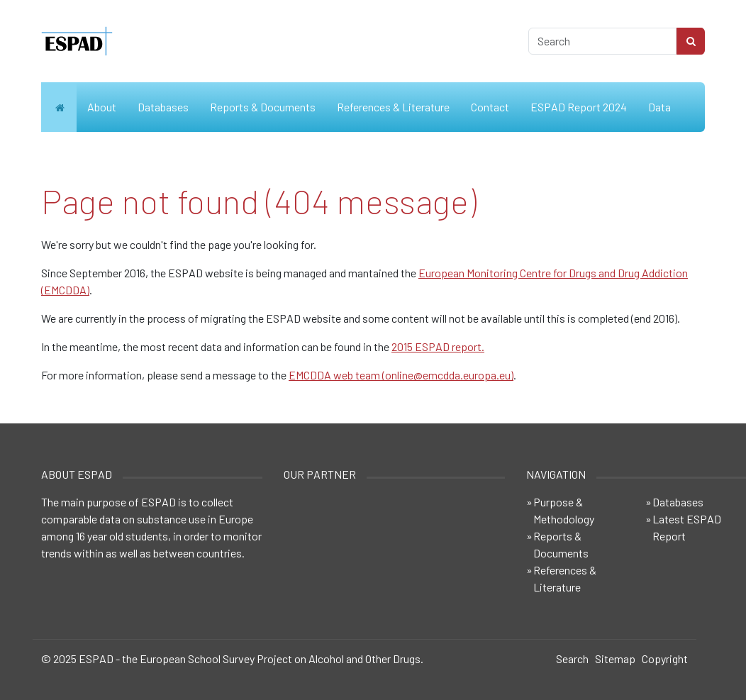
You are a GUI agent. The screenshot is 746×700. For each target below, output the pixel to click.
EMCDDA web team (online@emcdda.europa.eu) (401, 375)
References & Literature (393, 107)
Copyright (665, 659)
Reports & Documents (263, 107)
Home (59, 107)
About (102, 107)
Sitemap (615, 659)
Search (572, 659)
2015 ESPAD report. (438, 346)
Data (659, 107)
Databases (163, 107)
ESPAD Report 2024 (579, 107)
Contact (490, 107)
